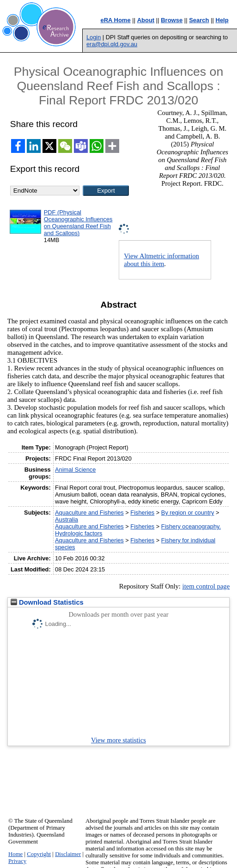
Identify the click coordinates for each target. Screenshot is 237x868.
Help (222, 20)
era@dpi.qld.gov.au (112, 44)
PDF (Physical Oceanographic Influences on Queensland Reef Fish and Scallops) (78, 223)
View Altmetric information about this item (161, 260)
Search (199, 20)
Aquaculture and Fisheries (89, 513)
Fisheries (142, 513)
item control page (206, 586)
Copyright (39, 854)
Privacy (17, 861)
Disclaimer (68, 854)
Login (94, 37)
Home (15, 854)
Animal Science (75, 470)
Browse (172, 20)
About (146, 20)
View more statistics (118, 740)
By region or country (188, 513)
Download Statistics (47, 602)
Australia (67, 519)
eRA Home (115, 20)
